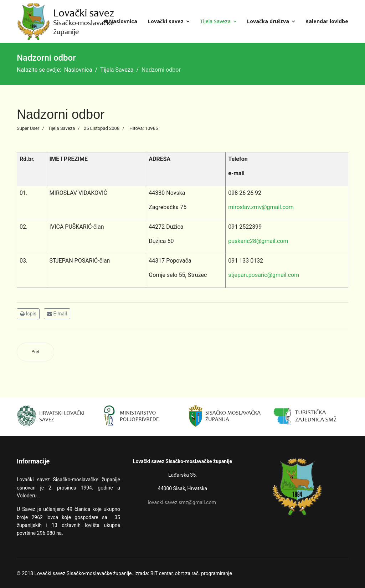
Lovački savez (166, 21)
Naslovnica (120, 21)
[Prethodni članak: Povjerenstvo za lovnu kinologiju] (35, 352)
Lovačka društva (268, 21)
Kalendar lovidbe (327, 21)
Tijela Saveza (215, 21)
